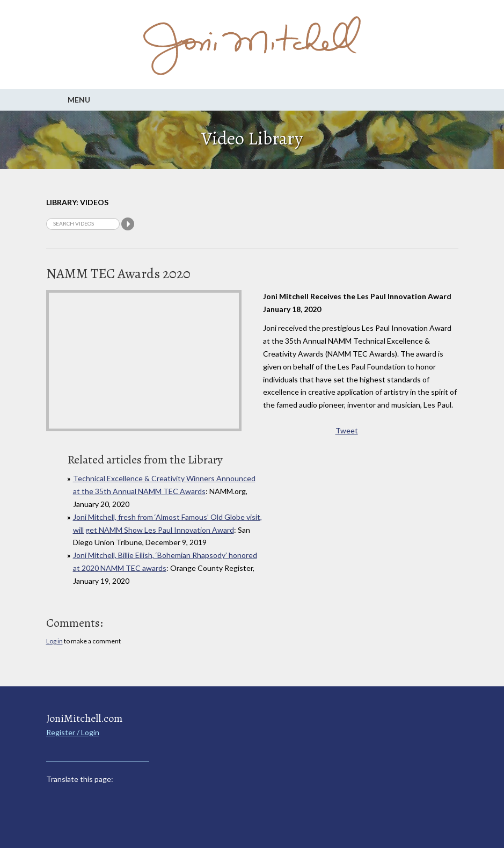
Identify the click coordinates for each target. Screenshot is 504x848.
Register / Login (73, 732)
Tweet (347, 430)
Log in (54, 641)
